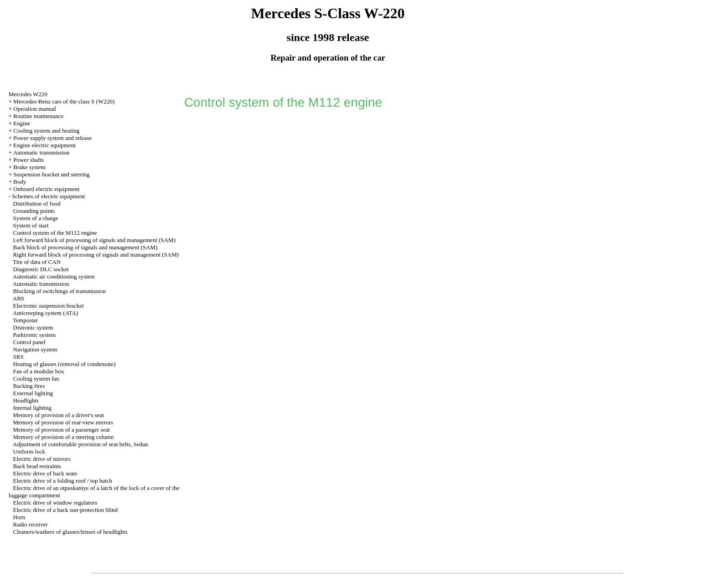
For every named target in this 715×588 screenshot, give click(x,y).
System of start (31, 225)
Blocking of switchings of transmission (60, 291)
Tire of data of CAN (37, 262)
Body (20, 182)
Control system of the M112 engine (55, 233)
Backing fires (29, 386)
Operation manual (35, 109)
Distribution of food (37, 204)
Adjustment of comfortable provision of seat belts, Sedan (80, 444)
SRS (18, 357)
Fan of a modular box (39, 371)
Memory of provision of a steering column (64, 437)
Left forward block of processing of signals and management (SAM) (94, 240)
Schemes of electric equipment (48, 196)
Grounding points (34, 211)
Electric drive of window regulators (55, 503)
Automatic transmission (41, 152)
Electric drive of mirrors (42, 459)
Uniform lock (29, 451)
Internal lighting (32, 408)
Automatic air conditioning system (54, 276)
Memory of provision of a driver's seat (59, 415)
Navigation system (35, 349)
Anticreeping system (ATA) (45, 313)
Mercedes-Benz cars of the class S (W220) (64, 101)
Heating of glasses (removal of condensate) (65, 364)
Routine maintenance (38, 116)
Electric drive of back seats (45, 473)
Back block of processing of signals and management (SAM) (85, 247)
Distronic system (33, 328)
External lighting (33, 393)
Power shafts (28, 160)
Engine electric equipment (44, 145)
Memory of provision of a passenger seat (62, 430)
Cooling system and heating (46, 131)
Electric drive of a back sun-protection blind (66, 510)
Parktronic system (35, 335)
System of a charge (36, 218)
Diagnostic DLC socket (41, 269)
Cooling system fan (36, 379)
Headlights (26, 400)
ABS (18, 298)
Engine (22, 123)
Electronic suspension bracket (49, 306)
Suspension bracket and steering (51, 174)
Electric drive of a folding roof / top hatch (63, 481)
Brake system (29, 167)
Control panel (29, 342)
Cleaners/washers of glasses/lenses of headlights (70, 532)
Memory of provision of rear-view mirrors (63, 422)
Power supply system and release (52, 138)
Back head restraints (37, 466)
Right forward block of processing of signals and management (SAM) (96, 255)
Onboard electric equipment (46, 189)
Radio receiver (31, 524)
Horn (19, 517)
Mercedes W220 (28, 94)
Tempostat (25, 320)
